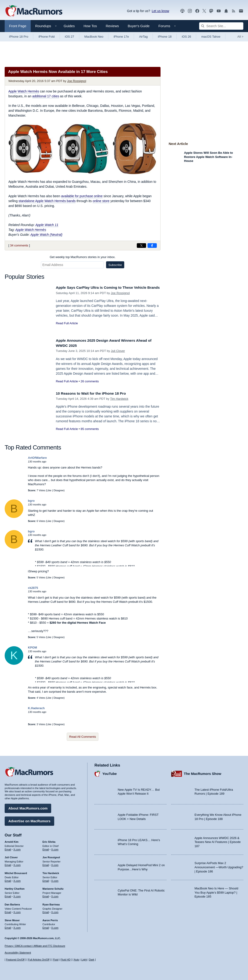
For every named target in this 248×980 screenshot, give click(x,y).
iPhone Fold (46, 37)
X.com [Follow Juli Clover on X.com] (17, 864)
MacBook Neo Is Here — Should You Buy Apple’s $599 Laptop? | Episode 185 (216, 891)
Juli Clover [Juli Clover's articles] (11, 856)
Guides (69, 26)
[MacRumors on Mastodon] (211, 11)
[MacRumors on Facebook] (197, 11)
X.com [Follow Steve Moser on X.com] (17, 927)
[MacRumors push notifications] (226, 11)
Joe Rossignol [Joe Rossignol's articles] (51, 856)
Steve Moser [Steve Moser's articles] (12, 919)
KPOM (32, 647)
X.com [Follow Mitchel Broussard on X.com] (17, 880)
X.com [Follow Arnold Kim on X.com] (17, 848)
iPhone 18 (165, 37)
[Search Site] (221, 26)
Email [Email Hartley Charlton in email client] (8, 895)
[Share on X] (141, 246)
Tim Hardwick (119, 399)
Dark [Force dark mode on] (92, 960)
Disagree (59, 490)
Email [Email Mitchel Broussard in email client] (8, 880)
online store (101, 201)
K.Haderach (36, 708)
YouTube (110, 772)
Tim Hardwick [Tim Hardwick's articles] (51, 872)
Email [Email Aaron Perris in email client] (46, 927)
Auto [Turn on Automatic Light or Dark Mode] (77, 960)
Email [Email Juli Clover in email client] (8, 864)
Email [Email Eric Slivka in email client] (46, 848)
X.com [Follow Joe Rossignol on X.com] (55, 864)
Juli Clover (118, 351)
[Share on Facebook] (152, 246)
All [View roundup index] (240, 37)
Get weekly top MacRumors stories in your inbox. (83, 257)
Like (49, 490)
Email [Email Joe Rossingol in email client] (46, 864)
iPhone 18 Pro (19, 37)
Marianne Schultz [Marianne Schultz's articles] (53, 888)
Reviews (112, 26)
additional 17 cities (46, 96)
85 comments (90, 429)
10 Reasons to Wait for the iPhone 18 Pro (94, 393)
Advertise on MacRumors (29, 820)
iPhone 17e (121, 37)
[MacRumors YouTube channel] (219, 11)
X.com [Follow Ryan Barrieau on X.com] (55, 911)
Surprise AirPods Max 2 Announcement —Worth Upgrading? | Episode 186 (219, 866)
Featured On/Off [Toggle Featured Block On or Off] (15, 960)
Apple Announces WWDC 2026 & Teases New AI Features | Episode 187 (218, 841)
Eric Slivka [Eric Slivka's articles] (49, 841)
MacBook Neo (94, 37)
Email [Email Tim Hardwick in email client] (46, 880)
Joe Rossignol (77, 81)
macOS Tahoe (211, 37)
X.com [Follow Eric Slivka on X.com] (55, 848)
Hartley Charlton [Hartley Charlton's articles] (15, 888)
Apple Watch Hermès (24, 91)
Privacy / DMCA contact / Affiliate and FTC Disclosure (35, 946)
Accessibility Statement (18, 953)
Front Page (18, 26)
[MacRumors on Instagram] (190, 11)
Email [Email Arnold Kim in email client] (8, 848)
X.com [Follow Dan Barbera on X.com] (17, 911)
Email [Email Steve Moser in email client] (8, 927)
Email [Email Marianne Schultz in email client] (46, 895)
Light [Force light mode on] (84, 960)
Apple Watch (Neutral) (46, 235)
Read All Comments (83, 737)
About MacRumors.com (28, 807)
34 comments (19, 245)
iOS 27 (70, 37)
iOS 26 (186, 37)
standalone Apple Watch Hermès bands (47, 201)
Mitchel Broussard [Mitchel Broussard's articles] (16, 872)
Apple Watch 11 (47, 225)
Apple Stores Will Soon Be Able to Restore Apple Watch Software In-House (208, 157)
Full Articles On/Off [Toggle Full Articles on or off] (39, 960)
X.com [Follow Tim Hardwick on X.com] (55, 880)
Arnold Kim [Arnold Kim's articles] (12, 841)
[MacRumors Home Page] (34, 11)
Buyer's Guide (139, 26)
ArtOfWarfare (37, 458)
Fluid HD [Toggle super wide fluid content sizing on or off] (65, 960)
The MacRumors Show (203, 772)
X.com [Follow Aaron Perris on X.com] (55, 927)
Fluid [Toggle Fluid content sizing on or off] (56, 960)
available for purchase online (82, 196)
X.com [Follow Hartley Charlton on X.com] (17, 895)
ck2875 (33, 588)
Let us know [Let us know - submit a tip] (160, 11)
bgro (31, 501)
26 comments (90, 381)
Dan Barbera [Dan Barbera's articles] (12, 903)
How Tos (90, 26)
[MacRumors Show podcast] (182, 11)
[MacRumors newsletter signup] (241, 11)
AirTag (143, 37)
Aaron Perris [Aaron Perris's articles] (50, 919)
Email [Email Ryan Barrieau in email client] (46, 911)
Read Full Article (67, 328)
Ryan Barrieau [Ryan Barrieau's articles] (51, 903)
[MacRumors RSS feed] (234, 11)
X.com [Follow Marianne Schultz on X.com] (55, 895)
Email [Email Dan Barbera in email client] (8, 911)
